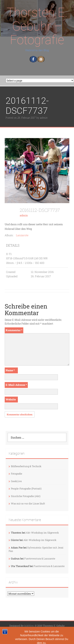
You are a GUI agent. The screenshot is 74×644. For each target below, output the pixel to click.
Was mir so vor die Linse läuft (28, 503)
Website (11, 399)
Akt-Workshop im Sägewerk (42, 533)
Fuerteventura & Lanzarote (40, 559)
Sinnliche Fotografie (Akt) (26, 496)
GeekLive (16, 481)
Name (10, 370)
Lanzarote (22, 235)
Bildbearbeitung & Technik (26, 466)
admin (44, 118)
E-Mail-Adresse (16, 385)
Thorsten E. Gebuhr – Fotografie (37, 26)
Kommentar (14, 330)
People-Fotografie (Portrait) (26, 489)
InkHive (29, 626)
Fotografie (17, 474)
